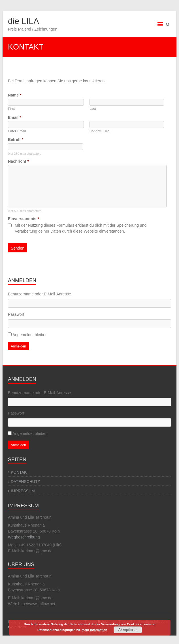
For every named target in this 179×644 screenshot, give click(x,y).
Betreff (16, 139)
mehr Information (94, 630)
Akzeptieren (128, 630)
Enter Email (17, 131)
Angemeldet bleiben (30, 335)
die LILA (24, 21)
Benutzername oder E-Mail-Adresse (40, 294)
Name (15, 95)
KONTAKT (20, 472)
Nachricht (18, 161)
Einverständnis (24, 219)
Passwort (16, 314)
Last (93, 109)
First (11, 109)
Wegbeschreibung (24, 537)
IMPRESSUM (23, 491)
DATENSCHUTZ (25, 482)
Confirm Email (101, 131)
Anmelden (18, 346)
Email (15, 117)
